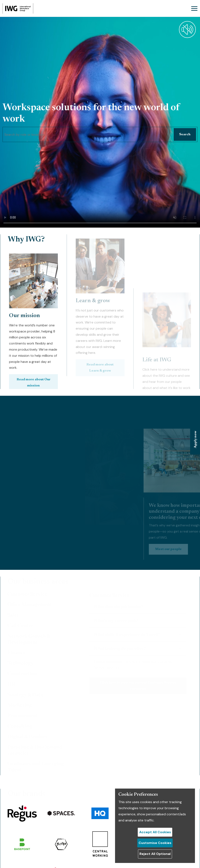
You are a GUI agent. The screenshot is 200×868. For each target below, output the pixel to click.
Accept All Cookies (155, 832)
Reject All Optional (155, 854)
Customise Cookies (155, 843)
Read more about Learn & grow (100, 334)
